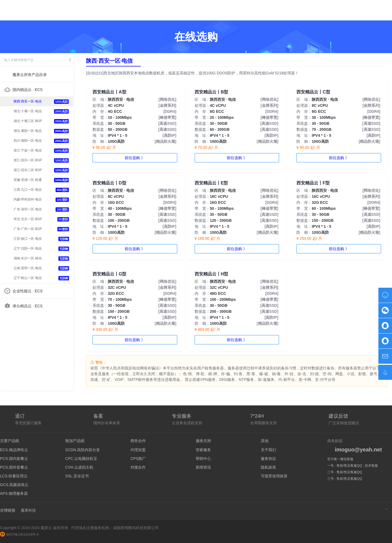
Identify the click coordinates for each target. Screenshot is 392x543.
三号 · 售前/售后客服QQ (345, 479)
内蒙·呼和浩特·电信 (28, 199)
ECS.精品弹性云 (14, 450)
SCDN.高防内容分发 (83, 450)
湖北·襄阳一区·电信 (28, 131)
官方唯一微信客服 (340, 459)
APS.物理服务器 (14, 493)
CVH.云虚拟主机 (79, 467)
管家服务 (203, 450)
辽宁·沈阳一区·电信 (28, 248)
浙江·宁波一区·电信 (28, 150)
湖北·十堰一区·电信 (28, 111)
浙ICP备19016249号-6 (19, 535)
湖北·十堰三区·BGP (28, 121)
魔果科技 (28, 510)
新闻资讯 (203, 467)
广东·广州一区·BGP (28, 229)
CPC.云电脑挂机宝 (81, 459)
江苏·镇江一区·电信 (28, 239)
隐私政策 (268, 467)
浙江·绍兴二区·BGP (28, 170)
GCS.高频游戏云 (14, 485)
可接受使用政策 (274, 476)
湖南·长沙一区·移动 (28, 258)
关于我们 (268, 450)
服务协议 (268, 459)
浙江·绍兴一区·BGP (28, 160)
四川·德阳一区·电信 (28, 141)
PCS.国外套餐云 (14, 467)
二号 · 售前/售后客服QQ (345, 472)
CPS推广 (138, 459)
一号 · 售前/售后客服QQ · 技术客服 (353, 466)
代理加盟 (138, 450)
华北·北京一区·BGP (28, 219)
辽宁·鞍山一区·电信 (28, 278)
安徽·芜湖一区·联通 (28, 180)
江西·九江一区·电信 (28, 190)
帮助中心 (203, 459)
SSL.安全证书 (77, 476)
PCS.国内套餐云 (14, 459)
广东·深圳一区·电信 (28, 209)
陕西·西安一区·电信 (28, 101)
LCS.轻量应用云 (14, 476)
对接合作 (138, 467)
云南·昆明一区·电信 (28, 268)
